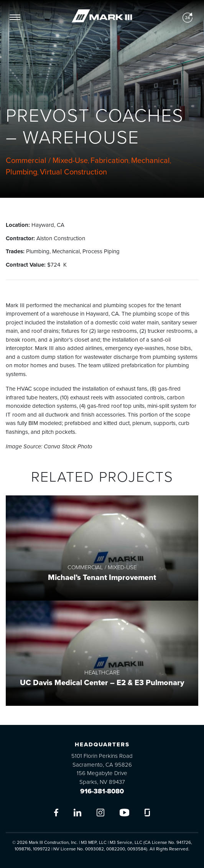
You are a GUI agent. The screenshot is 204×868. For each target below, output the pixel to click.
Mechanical (151, 161)
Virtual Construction (73, 172)
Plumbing (21, 172)
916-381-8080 (102, 791)
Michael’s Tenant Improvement (102, 578)
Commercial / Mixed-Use (47, 161)
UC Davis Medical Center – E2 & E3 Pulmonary (102, 683)
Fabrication (109, 161)
